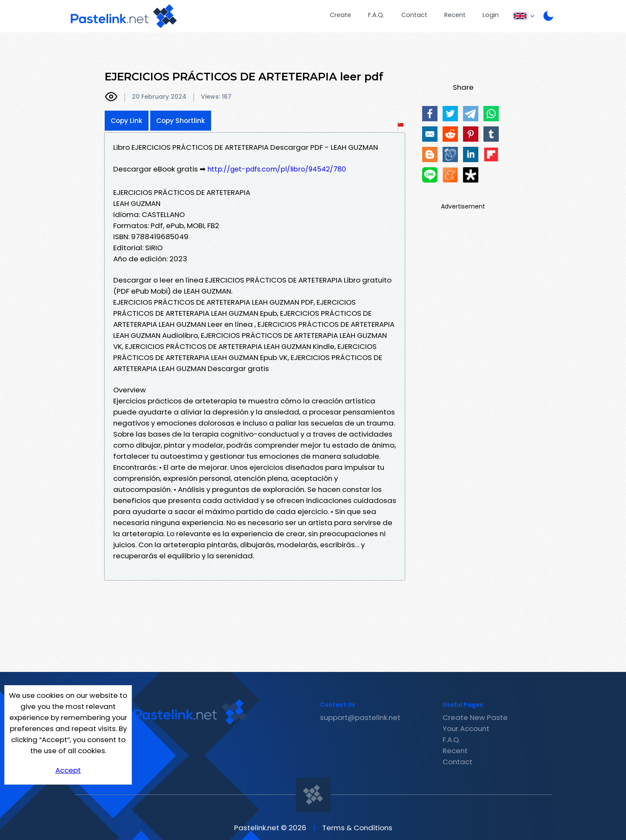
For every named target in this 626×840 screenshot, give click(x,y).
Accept (68, 770)
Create (340, 15)
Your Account (466, 729)
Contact (414, 15)
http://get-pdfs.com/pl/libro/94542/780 (277, 169)
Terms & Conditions (357, 828)
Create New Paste (475, 717)
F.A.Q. (376, 15)
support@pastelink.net (360, 717)
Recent (455, 15)
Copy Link (127, 121)
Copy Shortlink (181, 121)
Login (491, 15)
